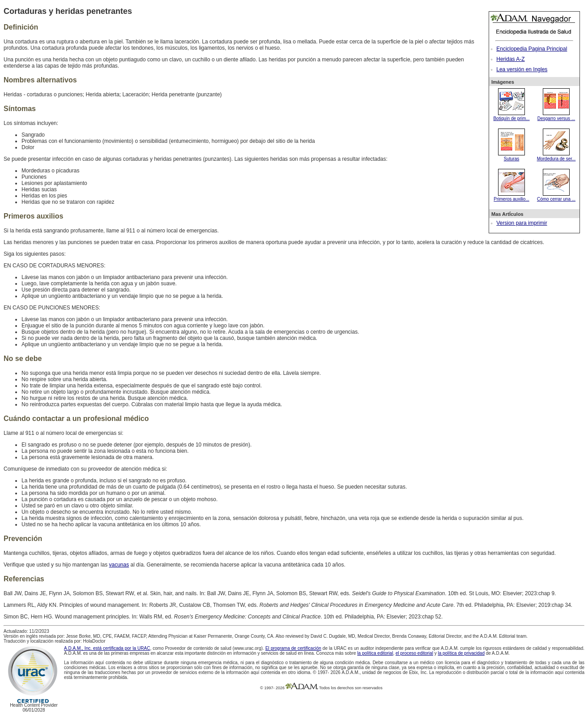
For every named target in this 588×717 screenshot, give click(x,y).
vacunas (119, 565)
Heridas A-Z (510, 59)
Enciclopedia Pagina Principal (532, 49)
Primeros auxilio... (511, 197)
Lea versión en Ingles (522, 69)
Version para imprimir (522, 223)
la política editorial (375, 653)
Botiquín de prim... (511, 116)
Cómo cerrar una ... (556, 197)
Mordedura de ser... (556, 156)
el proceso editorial (414, 653)
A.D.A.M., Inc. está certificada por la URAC (107, 648)
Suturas (511, 156)
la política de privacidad (461, 653)
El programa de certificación (293, 648)
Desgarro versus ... (556, 116)
